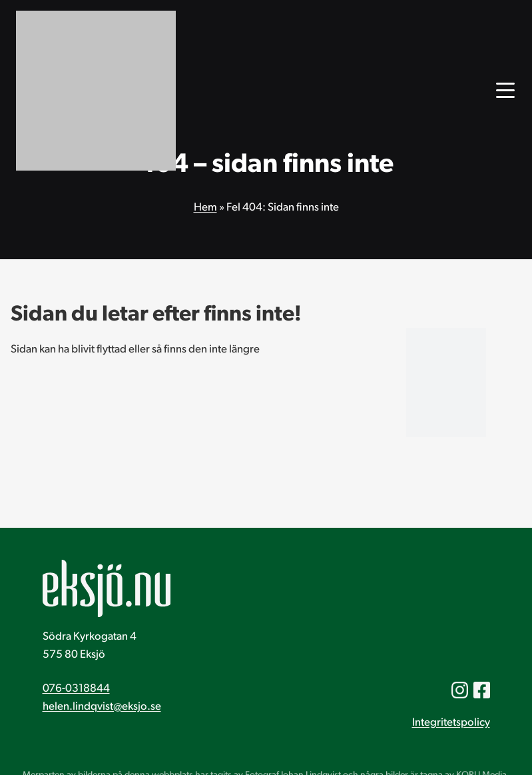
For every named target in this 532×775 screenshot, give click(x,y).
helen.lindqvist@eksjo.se (102, 707)
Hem (205, 208)
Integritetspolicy (451, 723)
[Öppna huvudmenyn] (505, 91)
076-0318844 (76, 689)
